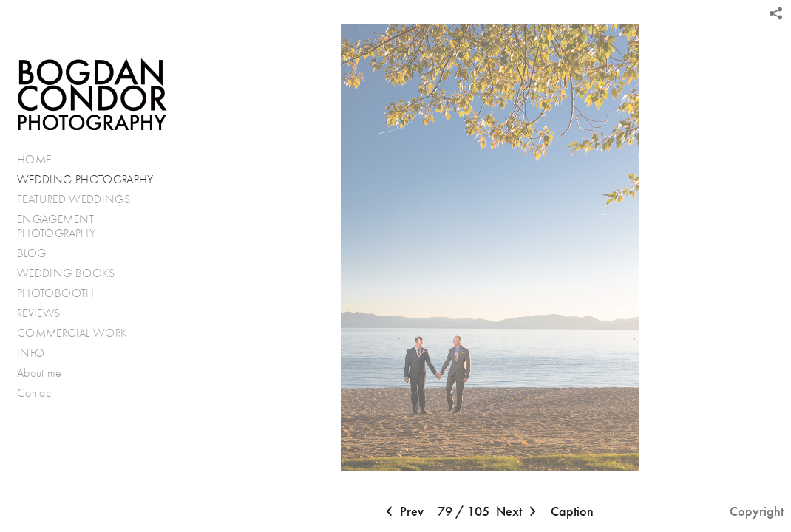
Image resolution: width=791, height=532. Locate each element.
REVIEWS (39, 313)
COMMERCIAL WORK (72, 333)
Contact (35, 393)
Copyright (757, 511)
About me (39, 373)
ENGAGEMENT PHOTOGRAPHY (56, 226)
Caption (572, 511)
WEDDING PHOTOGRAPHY (85, 179)
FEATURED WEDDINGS (81, 199)
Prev (403, 512)
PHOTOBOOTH (56, 293)
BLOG (31, 253)
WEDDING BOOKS (66, 273)
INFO (38, 353)
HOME (34, 159)
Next (518, 512)
